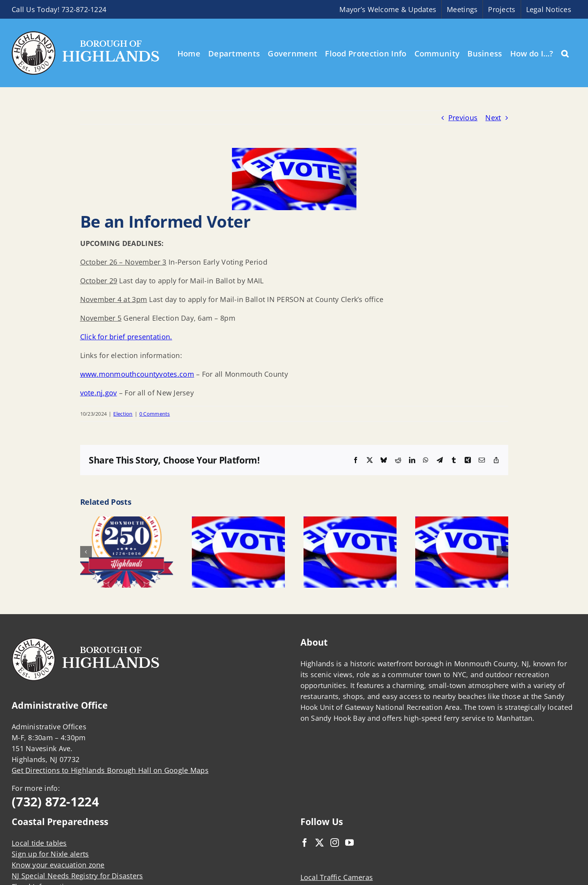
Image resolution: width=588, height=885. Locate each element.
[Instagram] (335, 843)
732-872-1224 (84, 9)
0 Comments (155, 414)
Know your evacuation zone (58, 865)
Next (493, 118)
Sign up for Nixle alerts (50, 854)
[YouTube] (349, 843)
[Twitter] (319, 843)
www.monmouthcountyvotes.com (137, 374)
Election (123, 414)
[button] (565, 53)
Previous (463, 118)
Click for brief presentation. (126, 337)
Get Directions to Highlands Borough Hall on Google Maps (110, 770)
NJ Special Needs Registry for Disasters (77, 876)
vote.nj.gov (99, 393)
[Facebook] (305, 843)
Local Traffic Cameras (337, 877)
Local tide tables (39, 843)
